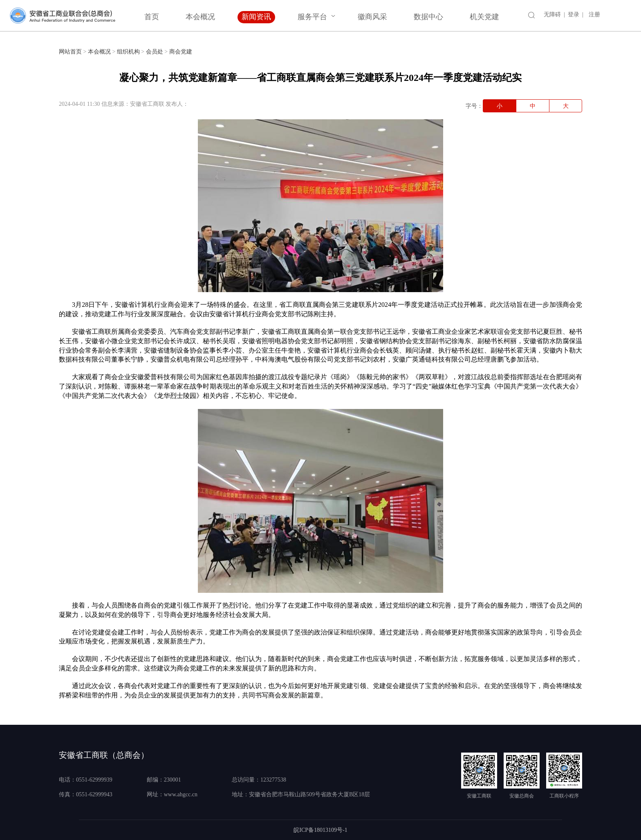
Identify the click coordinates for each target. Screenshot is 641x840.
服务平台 (312, 17)
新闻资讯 (256, 17)
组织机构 (128, 52)
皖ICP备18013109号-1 (320, 830)
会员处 (155, 52)
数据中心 (428, 17)
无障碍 (552, 15)
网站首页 (70, 52)
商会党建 (181, 52)
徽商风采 (372, 17)
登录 (574, 15)
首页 (152, 17)
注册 (594, 15)
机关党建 (484, 17)
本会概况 (200, 17)
